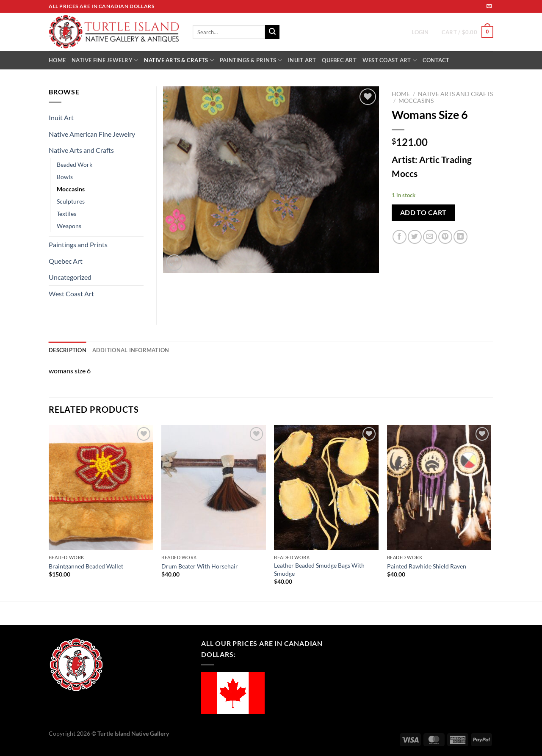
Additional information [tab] (131, 350)
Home (401, 94)
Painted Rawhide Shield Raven (427, 566)
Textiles (66, 214)
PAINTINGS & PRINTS (251, 60)
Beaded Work (75, 164)
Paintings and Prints (78, 244)
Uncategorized (70, 277)
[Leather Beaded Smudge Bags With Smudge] (326, 488)
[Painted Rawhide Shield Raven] (439, 488)
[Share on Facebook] (400, 237)
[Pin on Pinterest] (445, 237)
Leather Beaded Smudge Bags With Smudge (319, 569)
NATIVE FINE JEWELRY (105, 60)
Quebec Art (66, 261)
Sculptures (71, 201)
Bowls (65, 177)
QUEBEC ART (339, 60)
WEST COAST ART (390, 60)
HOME (57, 60)
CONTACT (436, 60)
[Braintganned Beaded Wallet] (101, 488)
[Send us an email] (489, 6)
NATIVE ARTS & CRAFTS (179, 60)
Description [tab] (68, 350)
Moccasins (416, 101)
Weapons (69, 226)
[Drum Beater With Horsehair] (214, 488)
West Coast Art (71, 294)
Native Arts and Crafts (455, 94)
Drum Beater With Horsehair (200, 566)
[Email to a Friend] (430, 237)
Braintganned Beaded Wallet (86, 566)
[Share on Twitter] (415, 237)
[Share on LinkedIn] (460, 237)
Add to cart (423, 212)
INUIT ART (302, 60)
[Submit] (272, 32)
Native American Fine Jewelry (92, 134)
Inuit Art (61, 117)
